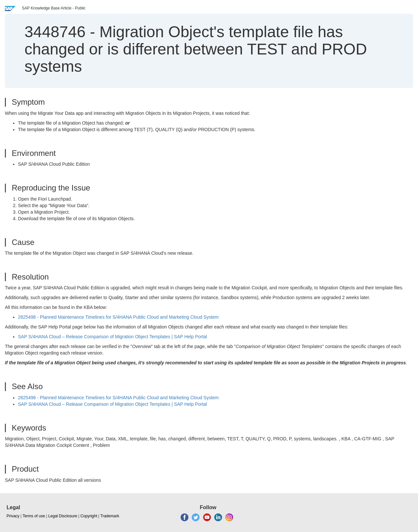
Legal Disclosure (63, 516)
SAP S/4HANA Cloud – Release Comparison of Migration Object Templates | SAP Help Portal (113, 337)
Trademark (110, 516)
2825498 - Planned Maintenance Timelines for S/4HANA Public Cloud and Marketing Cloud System (118, 317)
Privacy (13, 516)
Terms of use (34, 516)
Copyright (89, 516)
